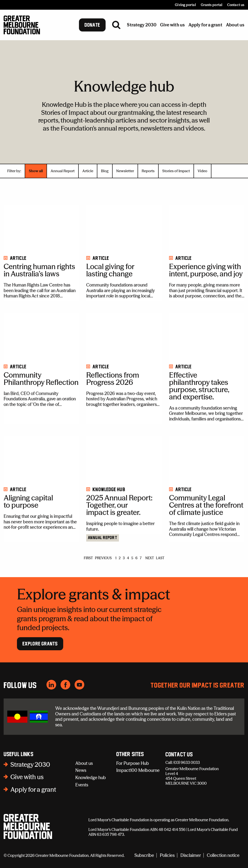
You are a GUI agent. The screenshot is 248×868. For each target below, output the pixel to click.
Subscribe (144, 855)
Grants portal (212, 5)
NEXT (150, 558)
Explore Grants (40, 644)
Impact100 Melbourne (138, 770)
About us (84, 763)
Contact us (236, 5)
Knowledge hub (91, 778)
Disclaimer (191, 855)
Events (82, 785)
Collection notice (223, 855)
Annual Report (102, 538)
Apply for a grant (33, 790)
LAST (160, 558)
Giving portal (185, 5)
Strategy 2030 (30, 765)
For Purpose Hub (133, 763)
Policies (167, 855)
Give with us (27, 777)
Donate (92, 25)
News (81, 770)
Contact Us (179, 755)
